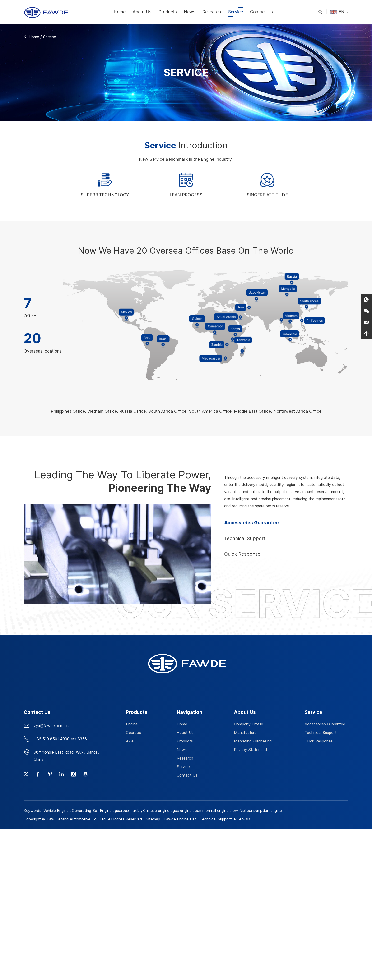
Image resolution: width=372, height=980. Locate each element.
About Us (142, 12)
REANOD (242, 819)
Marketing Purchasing (253, 741)
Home (120, 12)
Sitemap (153, 819)
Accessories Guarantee (325, 724)
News (190, 12)
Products (168, 12)
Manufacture (245, 733)
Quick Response (319, 741)
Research (212, 12)
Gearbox (134, 733)
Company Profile (249, 724)
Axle (130, 741)
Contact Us (261, 12)
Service (235, 12)
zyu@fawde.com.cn (51, 726)
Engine (132, 724)
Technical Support (321, 733)
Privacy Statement (251, 750)
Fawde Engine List (180, 819)
